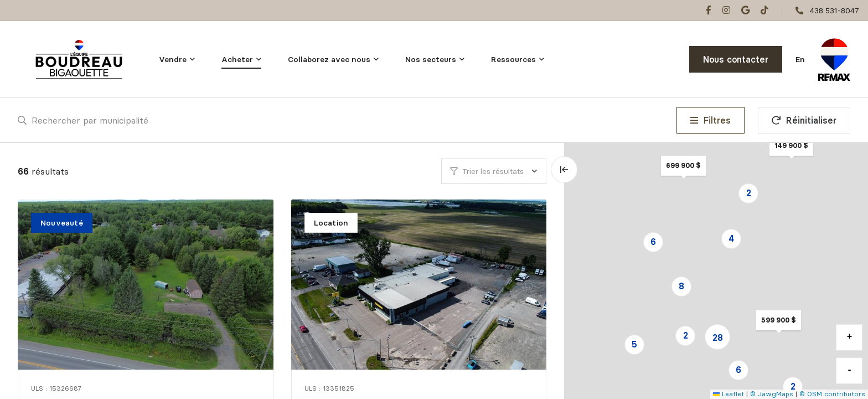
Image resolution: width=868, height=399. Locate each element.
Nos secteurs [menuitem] (431, 59)
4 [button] (731, 238)
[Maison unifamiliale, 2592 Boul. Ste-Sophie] (147, 285)
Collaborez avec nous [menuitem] (329, 59)
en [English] (800, 59)
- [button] (850, 370)
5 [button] (634, 344)
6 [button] (653, 242)
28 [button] (718, 337)
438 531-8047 (835, 11)
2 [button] (686, 335)
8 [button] (681, 286)
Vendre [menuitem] (173, 59)
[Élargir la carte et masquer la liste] (564, 170)
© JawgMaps (772, 394)
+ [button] (850, 337)
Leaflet (728, 394)
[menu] (177, 59)
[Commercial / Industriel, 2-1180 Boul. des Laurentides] (420, 285)
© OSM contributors (832, 394)
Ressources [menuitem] (513, 59)
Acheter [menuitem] (237, 59)
